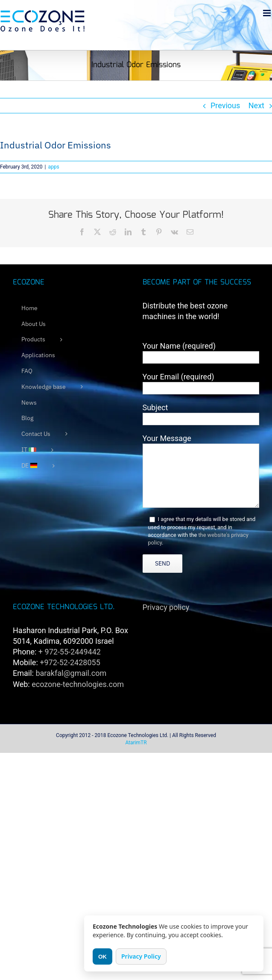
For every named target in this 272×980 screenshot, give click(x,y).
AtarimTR (136, 743)
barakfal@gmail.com (71, 673)
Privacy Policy (141, 956)
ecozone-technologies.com (78, 684)
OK (102, 957)
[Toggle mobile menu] (268, 13)
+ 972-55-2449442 (70, 652)
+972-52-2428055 (70, 662)
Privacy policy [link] (166, 607)
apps (53, 167)
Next (256, 105)
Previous (225, 105)
